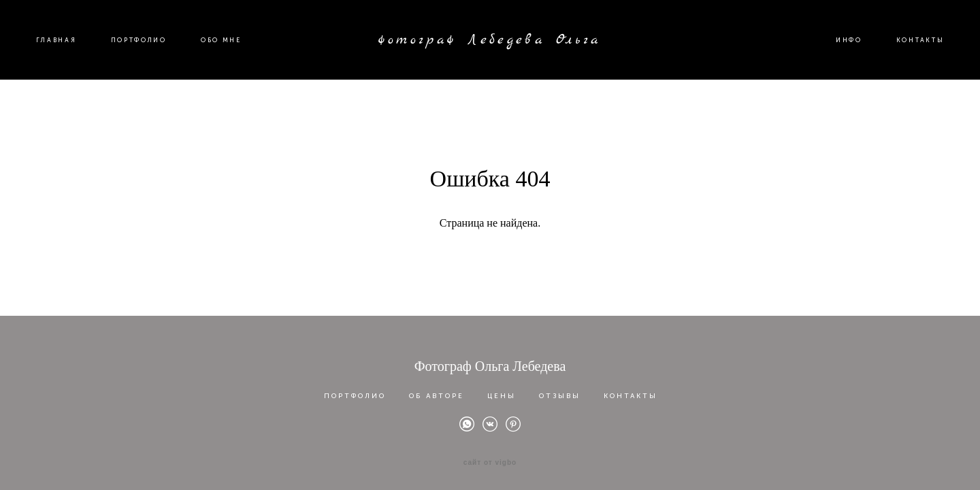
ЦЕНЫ (502, 391)
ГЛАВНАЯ (65, 48)
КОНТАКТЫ (912, 48)
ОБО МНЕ (229, 48)
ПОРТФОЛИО (147, 48)
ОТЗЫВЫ (560, 391)
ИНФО (841, 48)
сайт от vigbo (490, 458)
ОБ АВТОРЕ (437, 391)
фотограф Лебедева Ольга (490, 48)
